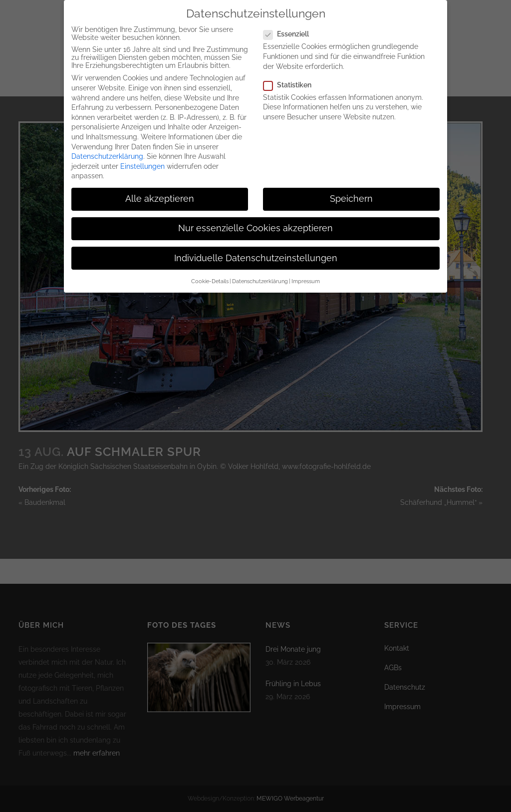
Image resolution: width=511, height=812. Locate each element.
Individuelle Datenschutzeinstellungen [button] (256, 250)
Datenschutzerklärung (107, 148)
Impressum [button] (306, 273)
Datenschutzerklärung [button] (260, 273)
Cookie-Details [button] (210, 273)
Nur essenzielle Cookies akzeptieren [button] (255, 220)
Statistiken (291, 76)
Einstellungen (142, 158)
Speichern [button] (351, 190)
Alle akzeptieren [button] (160, 190)
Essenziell (290, 25)
